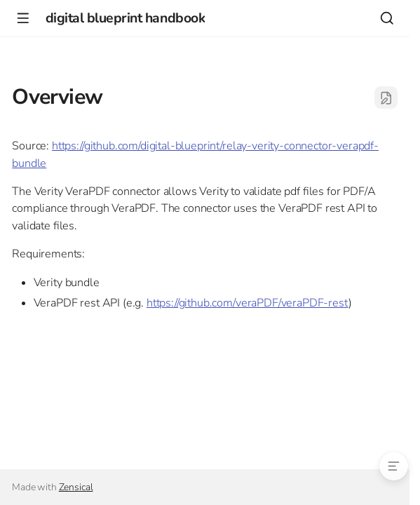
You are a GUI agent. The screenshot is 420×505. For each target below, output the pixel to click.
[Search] (387, 18)
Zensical (76, 487)
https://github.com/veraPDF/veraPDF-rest (248, 303)
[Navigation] (23, 18)
